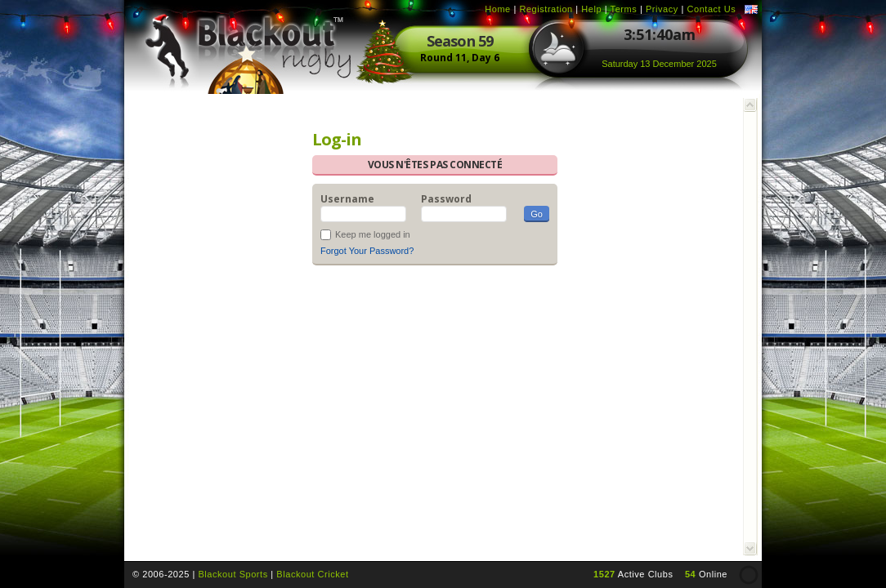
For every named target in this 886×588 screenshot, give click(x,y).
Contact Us (711, 9)
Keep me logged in (373, 234)
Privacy (662, 9)
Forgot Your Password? (367, 251)
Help (591, 9)
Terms (624, 9)
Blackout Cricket (312, 574)
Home (498, 9)
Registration (546, 9)
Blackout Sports (233, 574)
